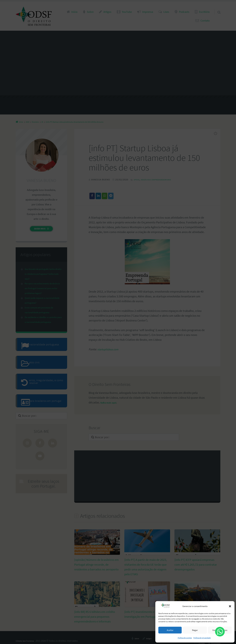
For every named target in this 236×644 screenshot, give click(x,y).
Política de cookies (185, 638)
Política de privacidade (202, 638)
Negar (195, 630)
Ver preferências (220, 630)
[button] (230, 606)
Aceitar (170, 630)
